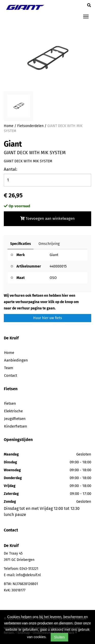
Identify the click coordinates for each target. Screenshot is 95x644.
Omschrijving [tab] (49, 244)
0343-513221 (29, 569)
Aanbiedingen (16, 360)
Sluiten (59, 637)
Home (9, 126)
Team (9, 368)
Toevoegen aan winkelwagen (48, 218)
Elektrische (13, 411)
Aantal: (11, 169)
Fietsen (10, 403)
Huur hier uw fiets (48, 318)
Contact (11, 375)
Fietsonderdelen (30, 126)
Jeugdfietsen (15, 419)
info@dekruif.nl (28, 575)
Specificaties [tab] (21, 244)
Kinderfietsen (16, 426)
